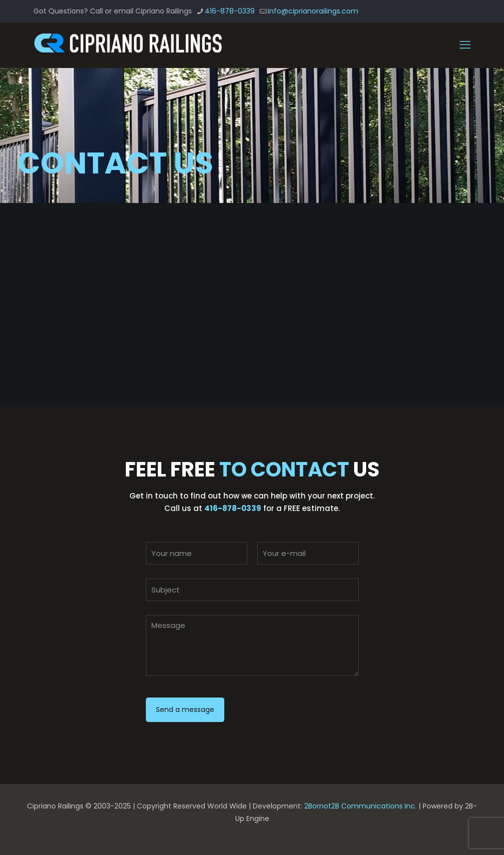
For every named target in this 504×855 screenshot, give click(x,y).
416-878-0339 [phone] (230, 11)
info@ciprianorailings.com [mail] (313, 11)
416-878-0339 (233, 508)
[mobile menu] (465, 45)
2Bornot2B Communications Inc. (360, 806)
